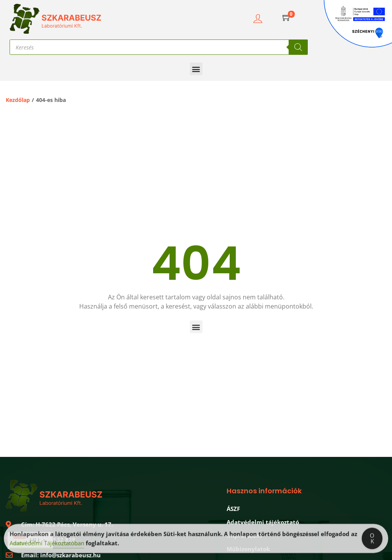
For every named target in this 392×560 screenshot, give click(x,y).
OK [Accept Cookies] (372, 540)
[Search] (298, 47)
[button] (196, 69)
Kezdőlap (18, 100)
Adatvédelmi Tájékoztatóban (47, 545)
